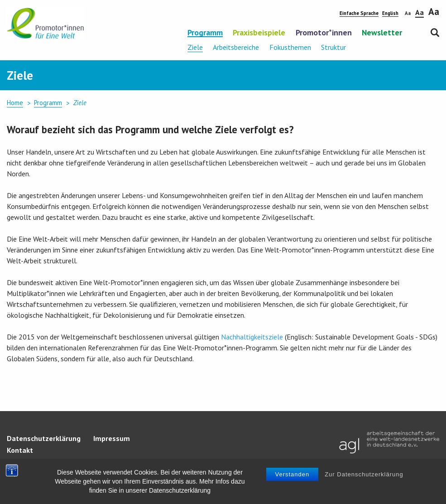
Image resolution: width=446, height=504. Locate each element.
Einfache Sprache (359, 13)
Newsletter (382, 33)
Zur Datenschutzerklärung (364, 474)
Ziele (195, 47)
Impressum (112, 438)
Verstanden (293, 474)
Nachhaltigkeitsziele (252, 337)
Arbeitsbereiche (236, 47)
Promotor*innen (324, 33)
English (390, 13)
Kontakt (20, 450)
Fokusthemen (290, 47)
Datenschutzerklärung (44, 438)
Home (15, 103)
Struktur (333, 47)
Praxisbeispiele (259, 33)
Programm (205, 33)
